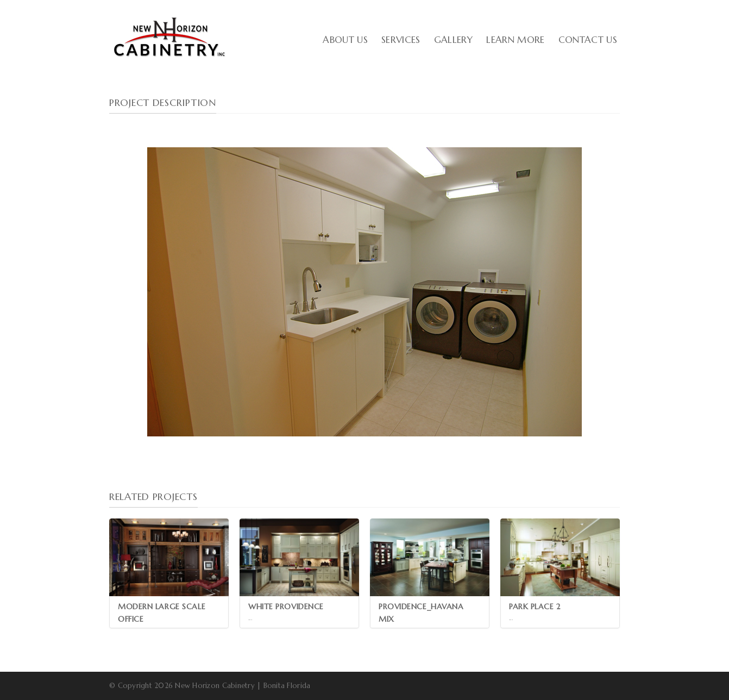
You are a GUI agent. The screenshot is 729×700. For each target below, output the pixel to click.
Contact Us (588, 40)
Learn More (515, 40)
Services (401, 40)
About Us (345, 40)
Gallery (453, 40)
